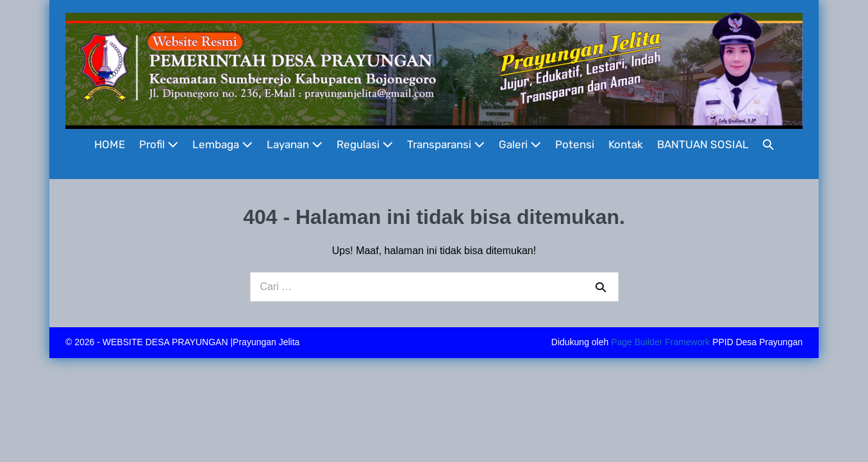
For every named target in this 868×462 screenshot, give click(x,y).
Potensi (575, 144)
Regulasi (365, 144)
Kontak (626, 144)
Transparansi (446, 144)
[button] (768, 145)
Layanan (295, 144)
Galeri (520, 144)
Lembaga (222, 144)
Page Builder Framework (660, 342)
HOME (110, 144)
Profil (159, 144)
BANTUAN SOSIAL (703, 144)
